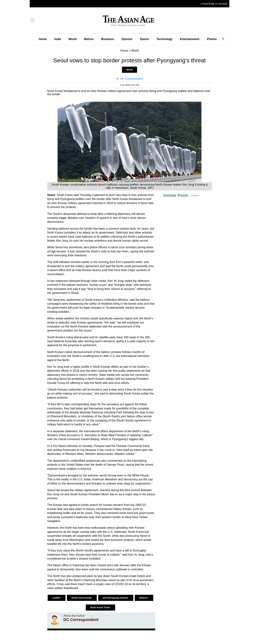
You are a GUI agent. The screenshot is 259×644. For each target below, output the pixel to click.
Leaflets (57, 598)
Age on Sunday (218, 4)
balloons (144, 598)
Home (43, 39)
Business (107, 39)
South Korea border (82, 598)
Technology (165, 39)
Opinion (127, 39)
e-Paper (205, 4)
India (57, 39)
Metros (89, 39)
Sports (145, 39)
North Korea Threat (100, 608)
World (73, 39)
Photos (212, 39)
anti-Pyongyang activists (116, 598)
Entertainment (190, 39)
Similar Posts (176, 195)
